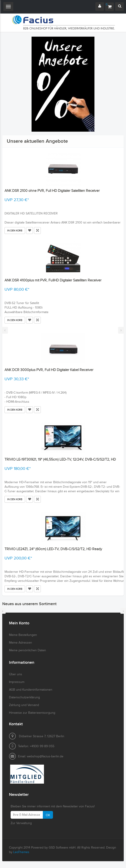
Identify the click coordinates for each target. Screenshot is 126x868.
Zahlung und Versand (24, 705)
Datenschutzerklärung (24, 697)
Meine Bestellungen (23, 635)
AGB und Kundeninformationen (31, 690)
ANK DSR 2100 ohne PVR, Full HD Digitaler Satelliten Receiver (52, 191)
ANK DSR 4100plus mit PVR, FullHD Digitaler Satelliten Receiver (53, 280)
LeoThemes (21, 852)
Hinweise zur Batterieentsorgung (32, 713)
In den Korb (15, 231)
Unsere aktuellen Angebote (37, 141)
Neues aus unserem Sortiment (29, 604)
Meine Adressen (21, 643)
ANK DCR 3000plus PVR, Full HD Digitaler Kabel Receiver (49, 370)
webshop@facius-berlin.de (45, 756)
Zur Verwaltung (21, 823)
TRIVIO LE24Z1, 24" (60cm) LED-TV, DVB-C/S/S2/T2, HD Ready (53, 549)
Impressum (17, 682)
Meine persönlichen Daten (27, 650)
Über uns (16, 674)
